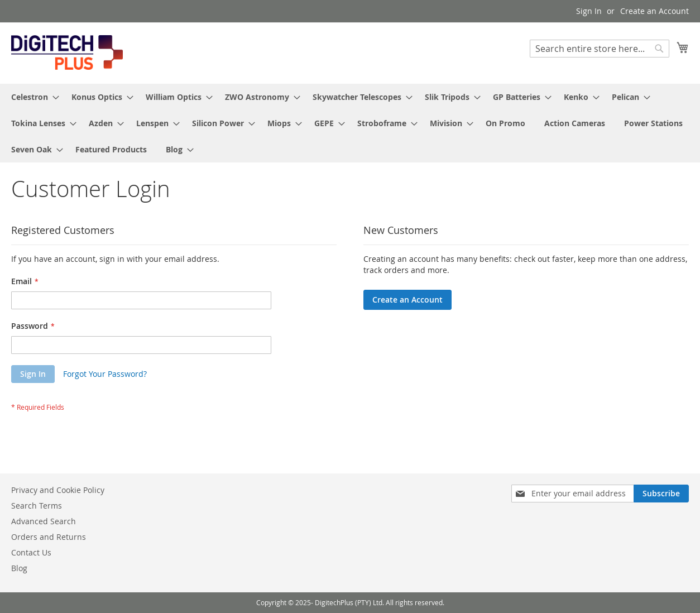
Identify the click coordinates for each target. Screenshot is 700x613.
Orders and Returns (49, 537)
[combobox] (600, 49)
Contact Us (31, 552)
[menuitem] (32, 97)
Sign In (589, 11)
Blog (19, 568)
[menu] (350, 123)
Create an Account (655, 11)
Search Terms (37, 506)
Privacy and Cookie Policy (58, 490)
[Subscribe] (661, 494)
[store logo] (67, 52)
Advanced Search (44, 521)
